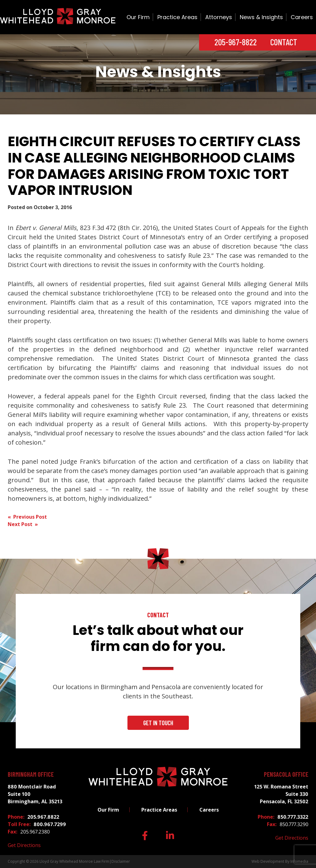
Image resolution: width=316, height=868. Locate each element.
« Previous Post (27, 517)
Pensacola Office (286, 774)
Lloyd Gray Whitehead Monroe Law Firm (74, 861)
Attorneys (219, 17)
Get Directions (24, 845)
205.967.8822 (43, 817)
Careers (302, 17)
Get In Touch (158, 723)
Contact (284, 42)
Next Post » (23, 524)
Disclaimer (121, 861)
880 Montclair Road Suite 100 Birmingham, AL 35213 (35, 794)
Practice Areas (177, 17)
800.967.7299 (50, 824)
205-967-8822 (236, 42)
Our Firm (138, 17)
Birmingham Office (31, 774)
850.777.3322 (293, 817)
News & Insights (261, 17)
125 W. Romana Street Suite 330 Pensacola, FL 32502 (281, 794)
